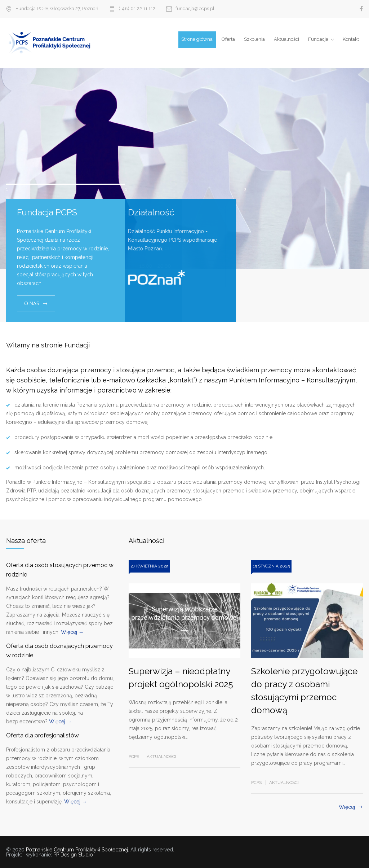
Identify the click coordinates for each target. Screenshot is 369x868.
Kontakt (351, 39)
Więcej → (72, 632)
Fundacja (318, 39)
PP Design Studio (73, 855)
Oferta (228, 39)
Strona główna (197, 39)
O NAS (32, 303)
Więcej (347, 807)
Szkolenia (254, 39)
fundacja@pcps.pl (195, 9)
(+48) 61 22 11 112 (137, 9)
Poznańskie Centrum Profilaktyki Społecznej (77, 850)
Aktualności (286, 39)
